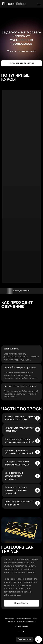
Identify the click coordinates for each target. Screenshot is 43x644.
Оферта (36, 618)
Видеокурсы (11, 621)
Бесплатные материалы (24, 618)
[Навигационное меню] (39, 4)
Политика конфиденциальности (26, 621)
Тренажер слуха (10, 618)
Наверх (21, 631)
